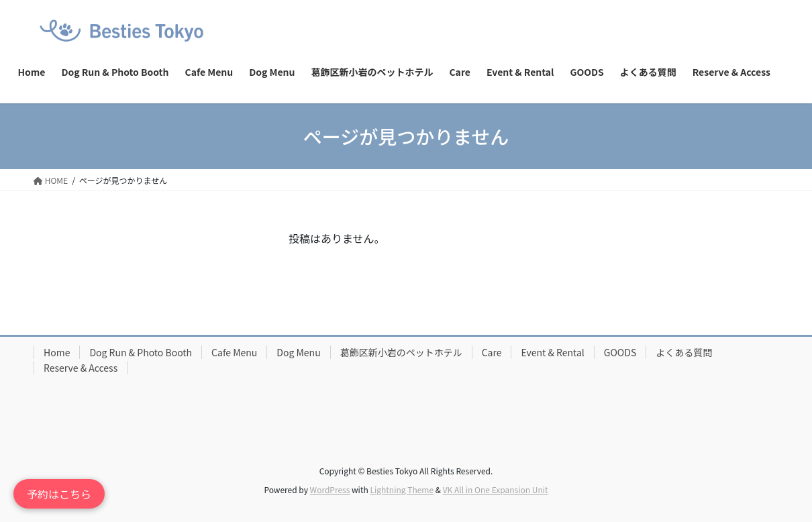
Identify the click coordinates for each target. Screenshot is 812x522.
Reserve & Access (81, 368)
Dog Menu (298, 352)
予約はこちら (59, 494)
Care (492, 352)
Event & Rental (552, 352)
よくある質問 (684, 352)
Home (57, 352)
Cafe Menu (234, 352)
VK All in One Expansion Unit (496, 489)
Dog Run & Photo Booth (141, 352)
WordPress (330, 489)
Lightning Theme (402, 489)
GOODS (620, 352)
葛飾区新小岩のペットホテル (401, 352)
